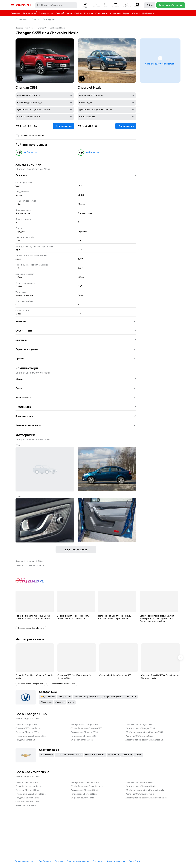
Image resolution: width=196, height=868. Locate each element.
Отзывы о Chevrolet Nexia (27, 790)
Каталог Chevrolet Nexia (27, 782)
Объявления (22, 19)
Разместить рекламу (25, 861)
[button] (85, 5)
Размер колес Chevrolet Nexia (85, 790)
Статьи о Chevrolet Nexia (27, 802)
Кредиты (88, 13)
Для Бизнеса (148, 13)
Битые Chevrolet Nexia (26, 805)
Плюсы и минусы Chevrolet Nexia (31, 794)
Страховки (115, 13)
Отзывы (35, 19)
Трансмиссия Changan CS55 (139, 725)
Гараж (126, 13)
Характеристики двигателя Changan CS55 (146, 740)
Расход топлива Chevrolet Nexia (141, 786)
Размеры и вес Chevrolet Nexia (85, 782)
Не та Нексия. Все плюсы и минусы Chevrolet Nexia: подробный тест (115, 617)
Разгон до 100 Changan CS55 (139, 736)
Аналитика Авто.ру (116, 861)
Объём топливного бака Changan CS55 (144, 732)
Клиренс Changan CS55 (82, 740)
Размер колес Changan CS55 (84, 732)
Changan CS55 (27, 88)
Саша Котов (135, 861)
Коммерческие (46, 13)
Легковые (16, 13)
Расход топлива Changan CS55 (140, 728)
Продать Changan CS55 (27, 740)
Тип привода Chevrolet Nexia (84, 794)
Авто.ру (23, 5)
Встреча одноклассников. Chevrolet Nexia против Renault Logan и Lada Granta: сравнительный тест (157, 619)
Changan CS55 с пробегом (28, 728)
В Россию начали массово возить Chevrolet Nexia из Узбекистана (73, 617)
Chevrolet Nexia (89, 88)
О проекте (98, 861)
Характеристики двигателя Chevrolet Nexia (146, 798)
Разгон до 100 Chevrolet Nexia (140, 794)
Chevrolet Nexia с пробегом (29, 786)
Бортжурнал (49, 19)
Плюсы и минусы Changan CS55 (31, 736)
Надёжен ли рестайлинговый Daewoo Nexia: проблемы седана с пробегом (34, 617)
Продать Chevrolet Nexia (27, 798)
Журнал (136, 13)
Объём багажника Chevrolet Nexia (87, 786)
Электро (60, 13)
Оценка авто (101, 13)
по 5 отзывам (30, 152)
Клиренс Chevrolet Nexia (82, 798)
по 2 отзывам (92, 152)
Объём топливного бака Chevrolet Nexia (145, 790)
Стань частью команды (78, 861)
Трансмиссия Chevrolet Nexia (139, 782)
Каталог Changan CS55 (26, 725)
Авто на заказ (30, 13)
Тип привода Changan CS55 (84, 736)
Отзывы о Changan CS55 (27, 732)
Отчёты (78, 13)
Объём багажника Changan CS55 (86, 728)
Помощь (59, 861)
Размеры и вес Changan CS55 (84, 725)
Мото (69, 13)
